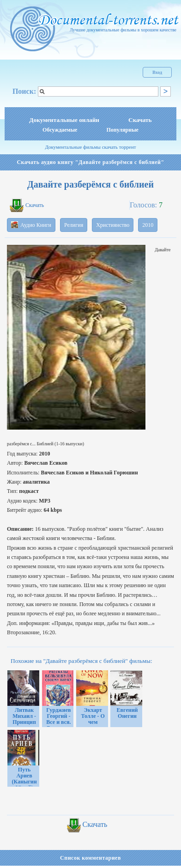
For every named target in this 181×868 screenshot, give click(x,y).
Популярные (122, 130)
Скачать (140, 120)
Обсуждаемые (60, 130)
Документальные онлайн (64, 120)
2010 (148, 225)
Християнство (113, 225)
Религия (74, 225)
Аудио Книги (31, 225)
